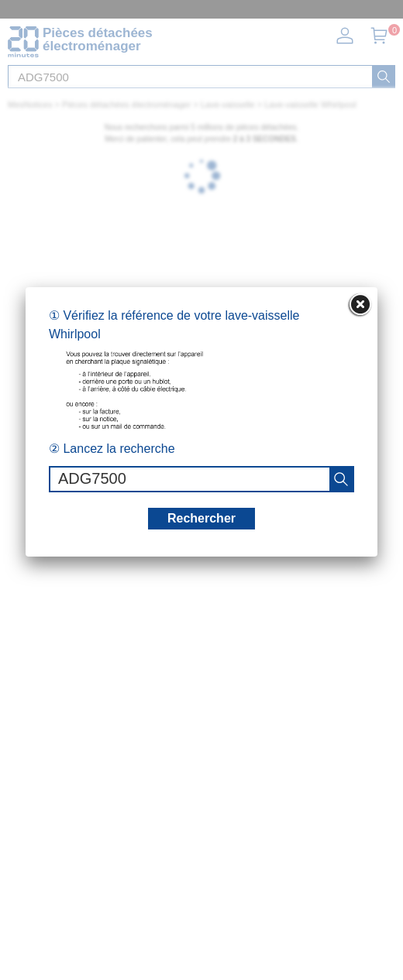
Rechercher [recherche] (201, 518)
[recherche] (341, 479)
